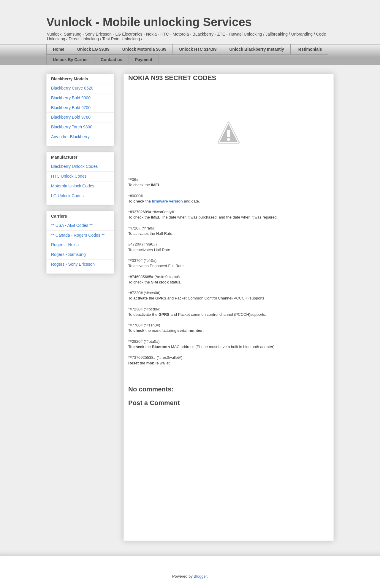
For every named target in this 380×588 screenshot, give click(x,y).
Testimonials (309, 49)
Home (59, 49)
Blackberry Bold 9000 (71, 98)
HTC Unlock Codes (69, 176)
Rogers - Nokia (65, 245)
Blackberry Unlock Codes (74, 166)
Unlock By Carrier (70, 60)
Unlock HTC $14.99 (198, 49)
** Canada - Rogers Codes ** (78, 235)
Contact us (111, 60)
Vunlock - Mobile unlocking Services (149, 22)
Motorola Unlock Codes (73, 186)
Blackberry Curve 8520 (72, 88)
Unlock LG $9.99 (93, 49)
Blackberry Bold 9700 (71, 108)
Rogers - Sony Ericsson (73, 264)
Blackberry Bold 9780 (71, 117)
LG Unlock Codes (67, 196)
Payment (144, 60)
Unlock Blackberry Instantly (257, 49)
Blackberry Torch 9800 (72, 127)
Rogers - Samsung (68, 254)
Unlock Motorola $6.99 (144, 49)
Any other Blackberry (70, 137)
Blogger (200, 576)
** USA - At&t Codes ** (72, 225)
